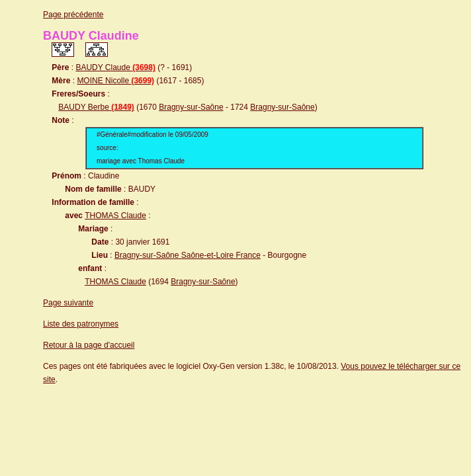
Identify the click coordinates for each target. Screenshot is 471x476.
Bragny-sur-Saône (191, 107)
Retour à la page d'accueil (89, 345)
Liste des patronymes (81, 324)
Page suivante (68, 303)
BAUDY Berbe (96, 107)
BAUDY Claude (115, 67)
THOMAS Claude (115, 216)
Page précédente (73, 15)
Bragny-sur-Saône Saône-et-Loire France (188, 255)
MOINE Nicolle (115, 81)
